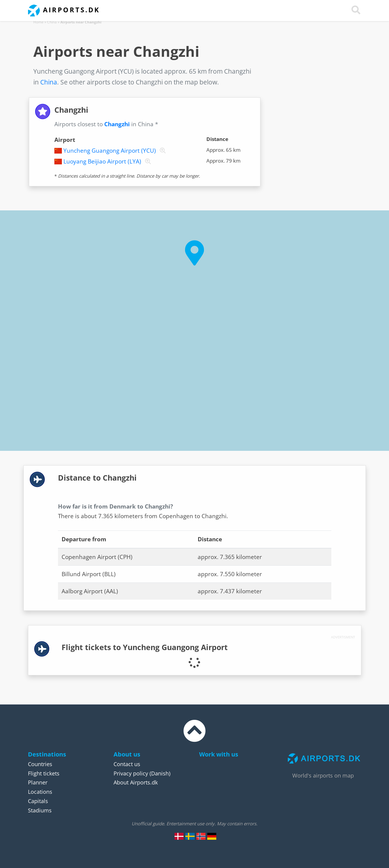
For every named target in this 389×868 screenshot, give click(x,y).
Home (38, 22)
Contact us (127, 764)
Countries (40, 764)
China (52, 22)
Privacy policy (131, 773)
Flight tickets (44, 773)
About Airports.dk (136, 782)
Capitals (38, 801)
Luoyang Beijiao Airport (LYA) (102, 161)
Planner (38, 782)
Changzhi (117, 124)
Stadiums (40, 810)
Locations (40, 792)
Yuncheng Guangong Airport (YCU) (110, 151)
